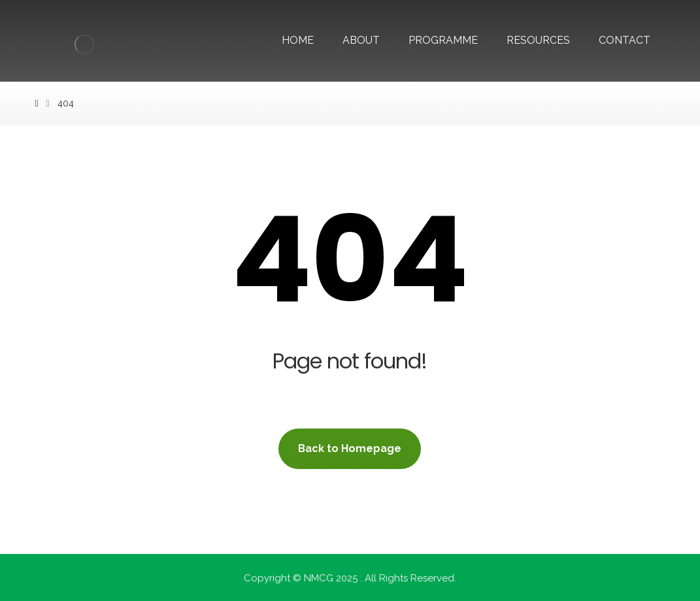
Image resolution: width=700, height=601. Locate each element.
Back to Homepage (350, 448)
